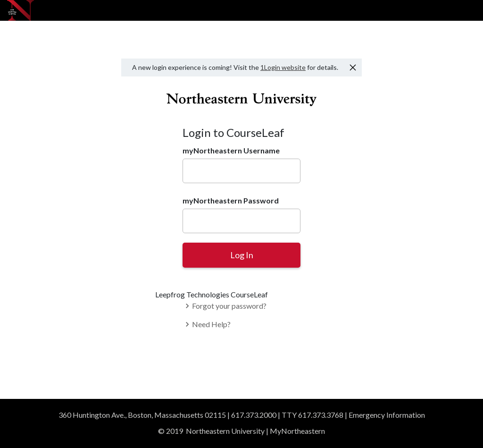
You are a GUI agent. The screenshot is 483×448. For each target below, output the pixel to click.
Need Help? (207, 324)
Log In (242, 255)
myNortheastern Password (231, 200)
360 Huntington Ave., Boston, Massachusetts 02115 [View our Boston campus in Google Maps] (142, 415)
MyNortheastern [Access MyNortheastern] (297, 431)
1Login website (283, 67)
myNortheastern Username (231, 150)
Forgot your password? (225, 306)
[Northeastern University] (21, 10)
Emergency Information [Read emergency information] (387, 415)
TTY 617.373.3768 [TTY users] (312, 415)
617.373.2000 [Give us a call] (254, 415)
